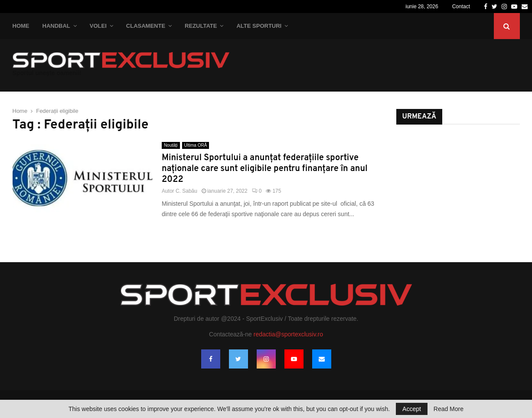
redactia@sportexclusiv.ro (288, 334)
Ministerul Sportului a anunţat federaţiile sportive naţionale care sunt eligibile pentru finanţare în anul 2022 (265, 169)
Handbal (56, 26)
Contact (461, 7)
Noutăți (171, 145)
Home (21, 26)
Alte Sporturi (259, 26)
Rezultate (201, 26)
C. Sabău (186, 191)
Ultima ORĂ (196, 145)
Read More (449, 409)
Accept (412, 409)
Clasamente (146, 26)
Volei (98, 26)
